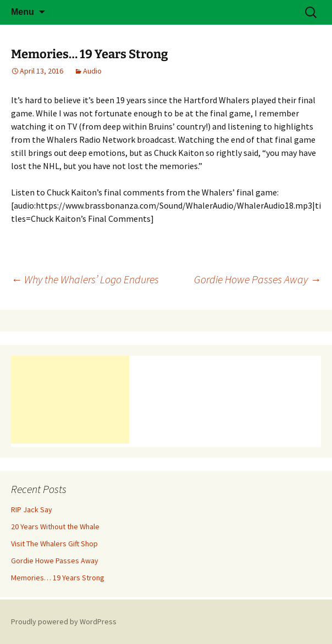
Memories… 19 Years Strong (58, 578)
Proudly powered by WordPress (64, 621)
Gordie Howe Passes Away (258, 279)
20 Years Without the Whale (55, 527)
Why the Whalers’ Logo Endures (85, 279)
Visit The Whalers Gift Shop (54, 544)
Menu (23, 12)
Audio (92, 71)
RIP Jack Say (32, 509)
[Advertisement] (70, 400)
